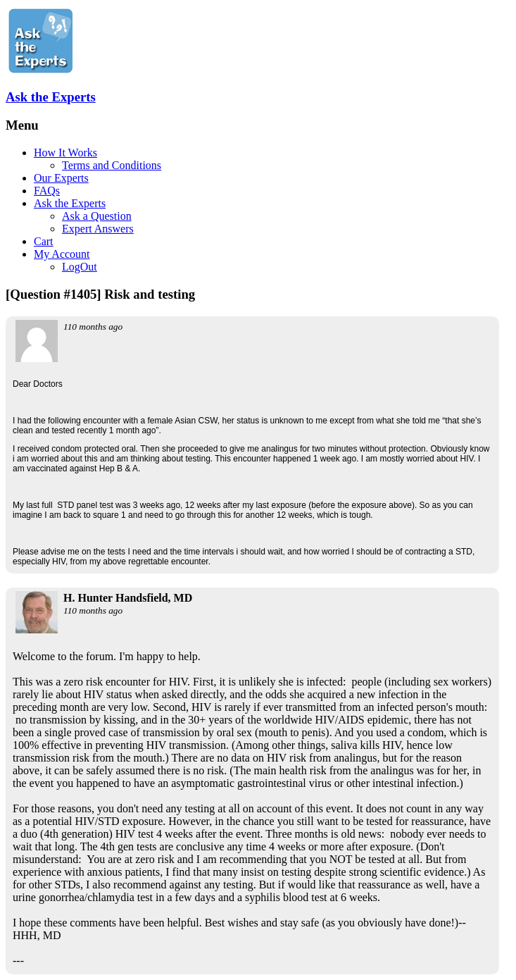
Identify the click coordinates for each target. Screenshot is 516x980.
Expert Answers (98, 229)
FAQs (47, 191)
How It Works (65, 153)
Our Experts (61, 178)
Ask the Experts (51, 97)
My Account (62, 254)
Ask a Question (97, 216)
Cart (44, 241)
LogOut (80, 267)
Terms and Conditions (112, 165)
